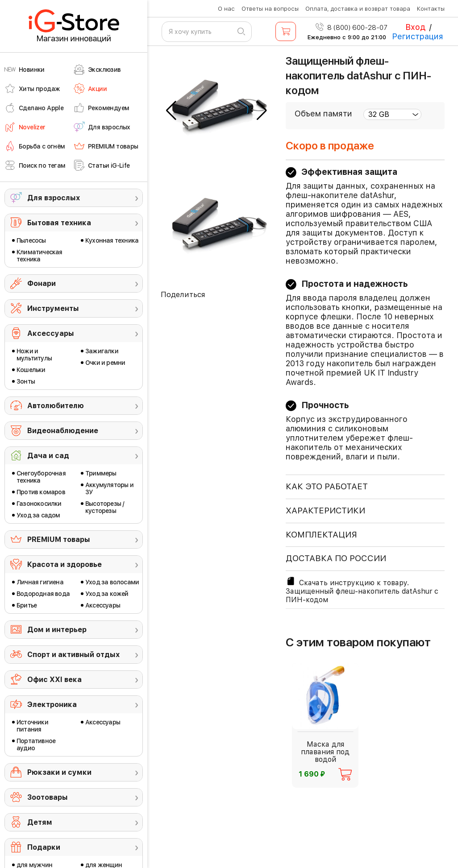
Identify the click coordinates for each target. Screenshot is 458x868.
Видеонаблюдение (63, 431)
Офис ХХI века (54, 680)
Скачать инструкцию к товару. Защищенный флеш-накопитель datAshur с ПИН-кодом (362, 590)
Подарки (44, 847)
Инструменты (53, 308)
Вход (415, 27)
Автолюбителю (56, 406)
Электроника (52, 705)
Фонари (42, 283)
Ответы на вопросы (270, 9)
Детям (40, 822)
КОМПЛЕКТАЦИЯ (321, 535)
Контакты (431, 9)
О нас (226, 9)
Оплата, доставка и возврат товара (358, 9)
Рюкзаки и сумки (59, 772)
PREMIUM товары (59, 539)
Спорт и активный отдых (73, 655)
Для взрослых (54, 198)
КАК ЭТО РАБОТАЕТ (327, 486)
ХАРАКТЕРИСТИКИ (325, 510)
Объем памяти (323, 114)
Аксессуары (51, 333)
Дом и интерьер (57, 630)
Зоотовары (48, 797)
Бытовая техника (59, 223)
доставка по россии (336, 558)
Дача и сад (48, 456)
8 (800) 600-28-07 (352, 28)
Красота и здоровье (65, 564)
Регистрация (418, 36)
